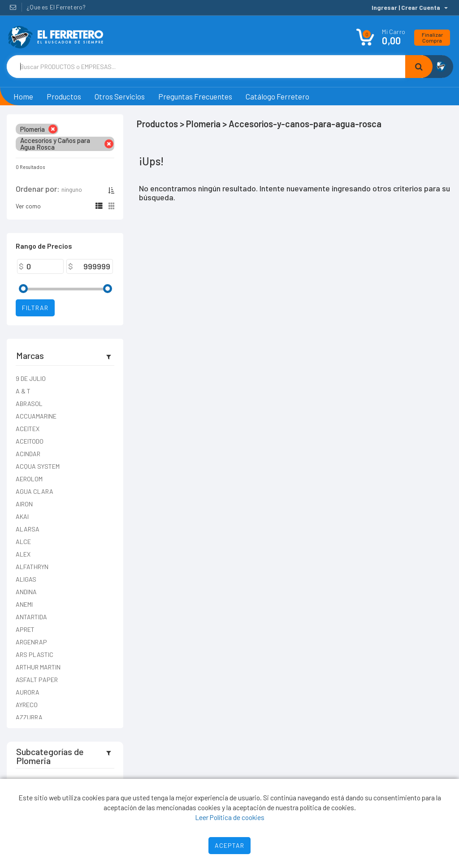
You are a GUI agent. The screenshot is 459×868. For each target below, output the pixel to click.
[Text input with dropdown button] (206, 67)
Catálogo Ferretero (277, 96)
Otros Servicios (120, 96)
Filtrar (35, 308)
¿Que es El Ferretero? (56, 7)
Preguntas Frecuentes (195, 96)
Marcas (30, 355)
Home (23, 96)
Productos (64, 96)
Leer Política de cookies (230, 817)
